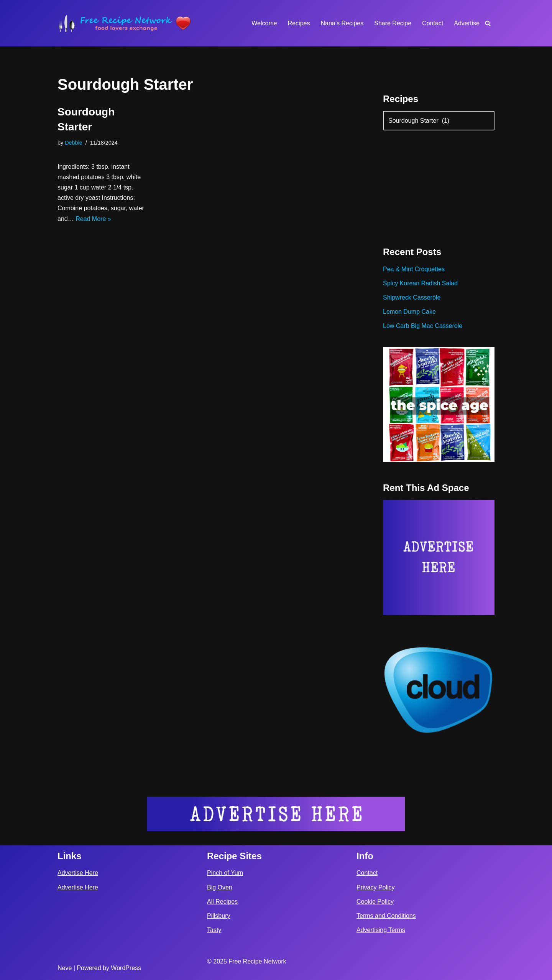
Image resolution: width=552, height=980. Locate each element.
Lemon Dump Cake (409, 312)
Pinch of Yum (225, 873)
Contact (433, 23)
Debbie (74, 143)
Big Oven (220, 887)
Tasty (214, 930)
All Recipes (222, 902)
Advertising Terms (381, 930)
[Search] (488, 23)
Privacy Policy (376, 887)
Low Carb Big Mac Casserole (423, 326)
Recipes (299, 23)
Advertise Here (78, 873)
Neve (65, 968)
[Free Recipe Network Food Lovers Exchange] (125, 23)
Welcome (264, 23)
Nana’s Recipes (342, 23)
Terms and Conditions (386, 916)
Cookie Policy (375, 902)
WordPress (126, 968)
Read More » (93, 219)
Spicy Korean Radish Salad (420, 283)
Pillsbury (219, 916)
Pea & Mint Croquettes (414, 269)
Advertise (467, 23)
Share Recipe (393, 23)
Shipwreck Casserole (412, 297)
